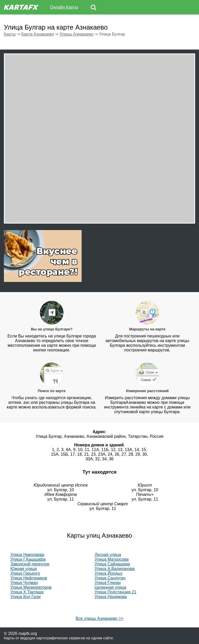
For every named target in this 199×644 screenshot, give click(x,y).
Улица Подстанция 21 (115, 592)
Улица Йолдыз (108, 573)
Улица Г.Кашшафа (28, 559)
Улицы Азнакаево (77, 34)
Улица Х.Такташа (27, 592)
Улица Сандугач (110, 578)
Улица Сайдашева (112, 564)
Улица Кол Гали (25, 597)
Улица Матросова (112, 559)
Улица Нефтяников (29, 578)
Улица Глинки (108, 583)
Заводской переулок (30, 564)
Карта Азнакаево (37, 34)
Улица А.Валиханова (115, 569)
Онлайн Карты (64, 7)
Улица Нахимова (111, 597)
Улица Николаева (27, 555)
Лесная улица (108, 555)
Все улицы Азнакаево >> (99, 618)
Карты (10, 34)
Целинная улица (110, 587)
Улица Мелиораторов (31, 587)
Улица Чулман (24, 583)
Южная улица (24, 569)
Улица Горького (25, 573)
